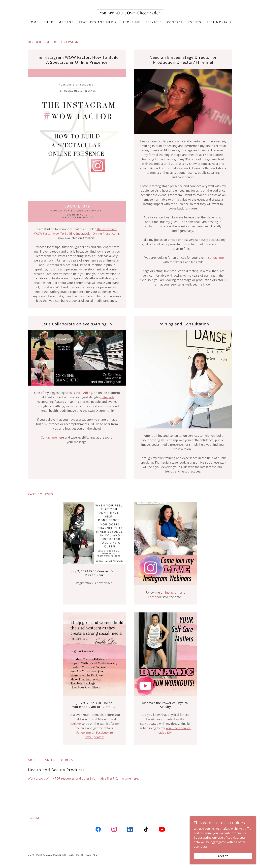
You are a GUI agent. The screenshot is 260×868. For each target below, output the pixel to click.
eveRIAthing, (84, 393)
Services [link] (154, 22)
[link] (130, 13)
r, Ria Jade (107, 397)
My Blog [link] (66, 22)
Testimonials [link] (219, 22)
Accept (223, 856)
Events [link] (195, 22)
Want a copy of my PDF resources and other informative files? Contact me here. (83, 778)
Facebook (155, 597)
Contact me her (51, 437)
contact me (216, 258)
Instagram (172, 592)
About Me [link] (131, 22)
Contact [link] (175, 22)
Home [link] (34, 22)
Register (75, 724)
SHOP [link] (49, 22)
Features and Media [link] (98, 22)
